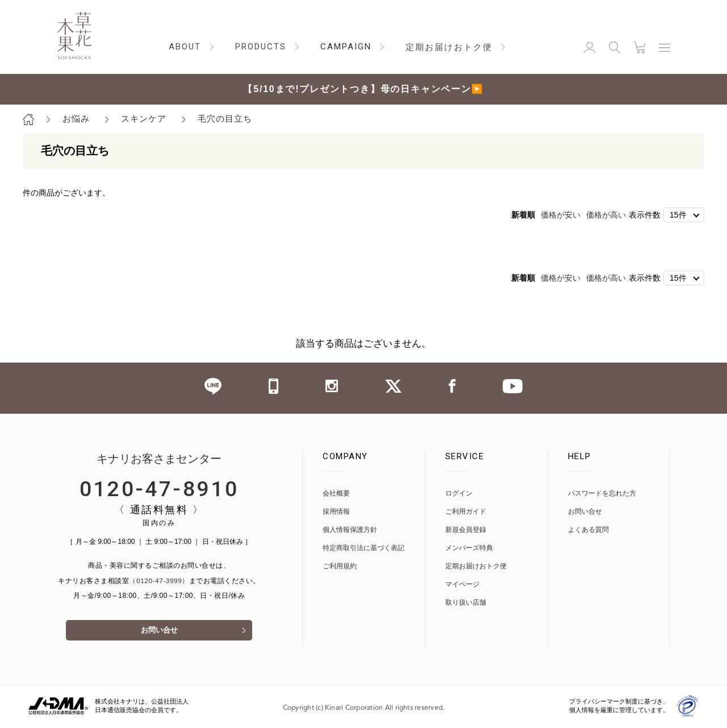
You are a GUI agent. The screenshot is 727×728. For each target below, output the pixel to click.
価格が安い (561, 215)
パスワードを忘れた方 (602, 494)
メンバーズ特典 (469, 548)
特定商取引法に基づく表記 (363, 548)
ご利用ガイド (466, 512)
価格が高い (606, 215)
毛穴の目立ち (225, 118)
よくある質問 (588, 530)
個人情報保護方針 (350, 530)
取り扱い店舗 (466, 603)
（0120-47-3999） (159, 581)
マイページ (462, 585)
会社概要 (336, 494)
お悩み (76, 118)
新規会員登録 (466, 530)
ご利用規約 (340, 566)
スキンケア (144, 118)
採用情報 (336, 512)
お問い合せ (159, 632)
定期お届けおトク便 (476, 566)
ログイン (459, 494)
